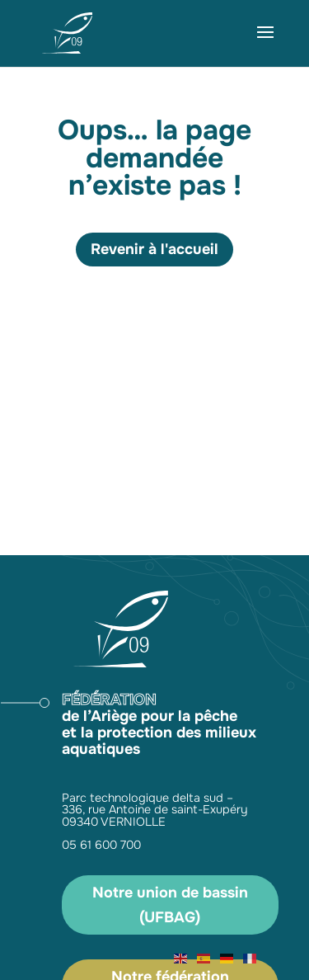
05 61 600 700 (101, 845)
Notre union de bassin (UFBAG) (170, 905)
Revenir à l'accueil (154, 249)
